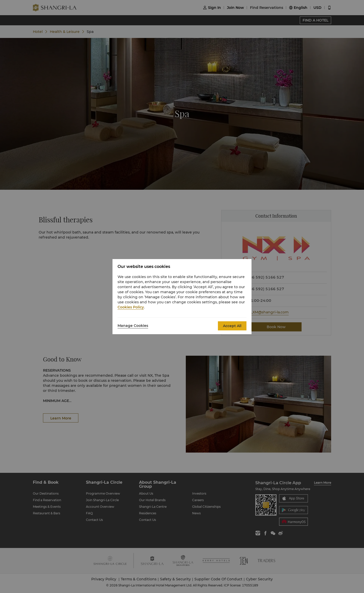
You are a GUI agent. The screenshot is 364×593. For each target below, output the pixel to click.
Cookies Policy (131, 307)
